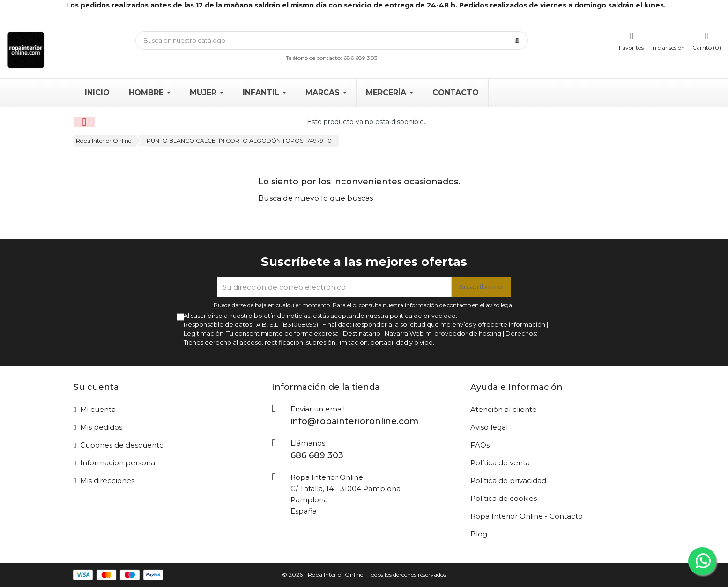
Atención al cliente (504, 409)
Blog (479, 534)
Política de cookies (504, 498)
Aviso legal (489, 427)
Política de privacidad (508, 481)
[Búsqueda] (332, 40)
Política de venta (500, 463)
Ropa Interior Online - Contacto (527, 516)
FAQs (480, 445)
